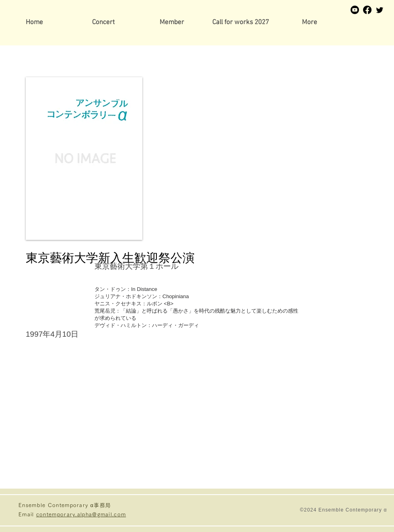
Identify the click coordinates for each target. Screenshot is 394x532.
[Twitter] (380, 10)
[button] (172, 23)
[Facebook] (367, 10)
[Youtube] (355, 10)
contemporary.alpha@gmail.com (81, 515)
